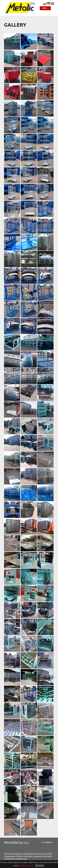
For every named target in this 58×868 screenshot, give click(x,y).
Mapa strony (22, 859)
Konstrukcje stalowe (13, 854)
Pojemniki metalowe (32, 854)
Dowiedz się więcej (26, 866)
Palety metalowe (24, 856)
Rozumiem (39, 866)
